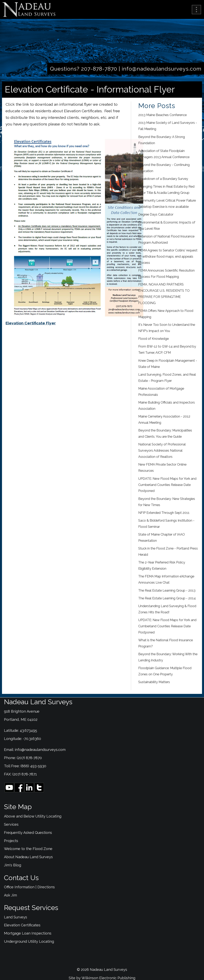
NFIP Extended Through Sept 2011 (164, 513)
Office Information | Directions (29, 887)
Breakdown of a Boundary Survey (163, 179)
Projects (11, 841)
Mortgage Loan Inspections (28, 933)
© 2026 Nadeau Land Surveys (102, 970)
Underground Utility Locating (29, 941)
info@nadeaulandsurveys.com (162, 69)
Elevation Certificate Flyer (31, 323)
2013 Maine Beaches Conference (162, 115)
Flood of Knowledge (153, 339)
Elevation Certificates (22, 925)
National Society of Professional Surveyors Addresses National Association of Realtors (162, 451)
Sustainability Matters (154, 682)
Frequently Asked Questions (28, 833)
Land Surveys (16, 917)
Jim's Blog (13, 865)
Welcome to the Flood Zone (28, 849)
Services (11, 824)
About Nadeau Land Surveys (28, 857)
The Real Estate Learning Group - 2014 (167, 598)
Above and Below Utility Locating (33, 816)
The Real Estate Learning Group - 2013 (167, 590)
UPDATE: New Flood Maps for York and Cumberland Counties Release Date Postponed (167, 485)
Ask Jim (10, 895)
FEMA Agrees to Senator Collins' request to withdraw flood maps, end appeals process (168, 257)
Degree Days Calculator (156, 214)
